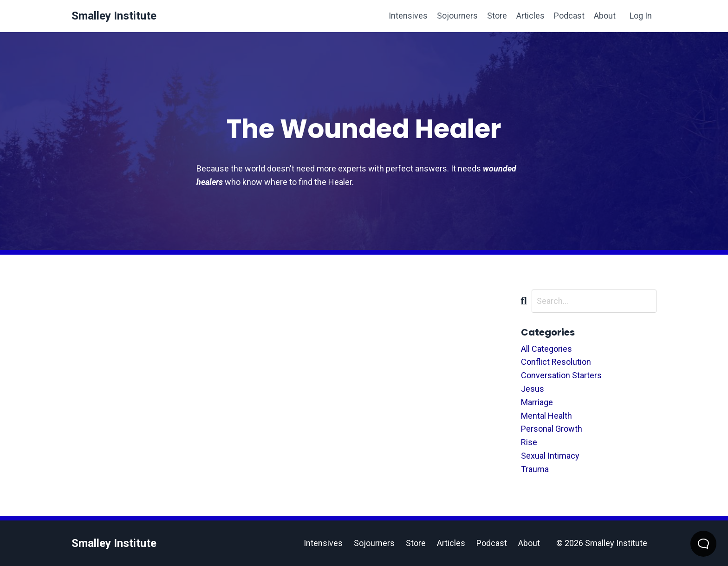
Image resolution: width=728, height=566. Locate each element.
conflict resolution (556, 362)
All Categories (546, 349)
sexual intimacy (550, 456)
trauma (535, 469)
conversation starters (561, 375)
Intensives (408, 16)
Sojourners (457, 16)
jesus (533, 389)
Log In (641, 16)
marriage (537, 402)
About (605, 16)
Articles (530, 16)
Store (497, 16)
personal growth (552, 429)
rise (529, 442)
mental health (546, 416)
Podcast (569, 16)
